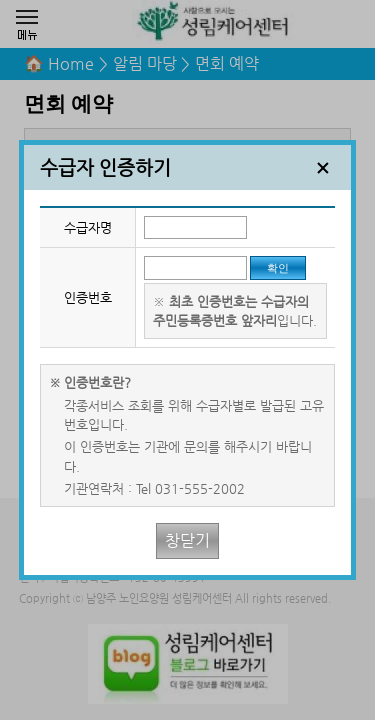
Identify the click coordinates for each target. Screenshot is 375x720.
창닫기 (187, 540)
